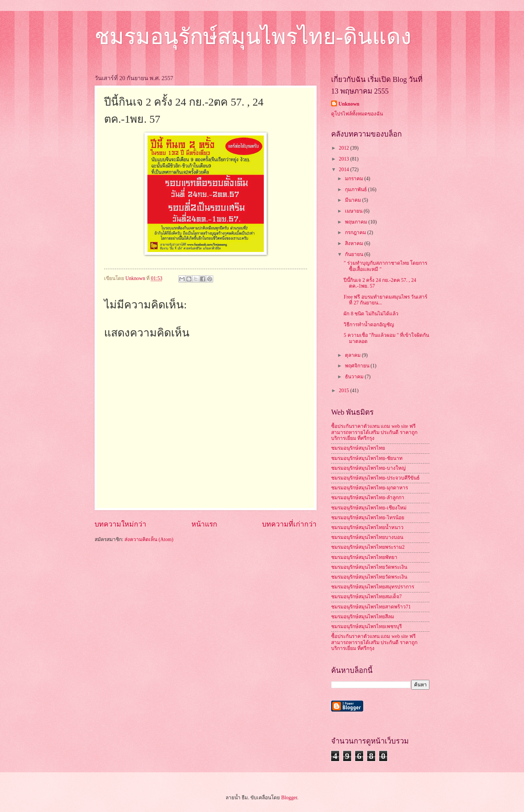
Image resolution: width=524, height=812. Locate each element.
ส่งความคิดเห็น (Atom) (149, 539)
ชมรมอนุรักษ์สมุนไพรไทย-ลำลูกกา (368, 498)
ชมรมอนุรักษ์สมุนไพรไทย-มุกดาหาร (370, 488)
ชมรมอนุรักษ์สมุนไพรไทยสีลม (363, 617)
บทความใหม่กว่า (120, 524)
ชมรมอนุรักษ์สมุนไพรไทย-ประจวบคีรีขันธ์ (375, 478)
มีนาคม (354, 200)
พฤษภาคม (357, 222)
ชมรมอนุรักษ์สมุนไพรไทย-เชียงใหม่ (369, 508)
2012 (344, 148)
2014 (344, 170)
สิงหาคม (355, 243)
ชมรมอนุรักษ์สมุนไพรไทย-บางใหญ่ (368, 468)
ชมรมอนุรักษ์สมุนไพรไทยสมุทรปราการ (373, 587)
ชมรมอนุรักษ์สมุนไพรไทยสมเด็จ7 (366, 597)
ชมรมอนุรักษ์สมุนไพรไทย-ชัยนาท (367, 458)
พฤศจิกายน (358, 366)
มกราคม (355, 179)
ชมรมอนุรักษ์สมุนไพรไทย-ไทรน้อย (368, 518)
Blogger (289, 798)
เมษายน (354, 211)
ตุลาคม (353, 355)
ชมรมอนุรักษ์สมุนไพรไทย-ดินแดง (253, 37)
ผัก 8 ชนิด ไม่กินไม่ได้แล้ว (371, 314)
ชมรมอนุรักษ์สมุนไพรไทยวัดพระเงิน (369, 567)
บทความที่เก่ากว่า (289, 524)
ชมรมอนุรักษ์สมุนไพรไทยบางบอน (367, 537)
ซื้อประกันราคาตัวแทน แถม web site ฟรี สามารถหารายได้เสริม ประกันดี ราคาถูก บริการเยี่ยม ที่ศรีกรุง (374, 432)
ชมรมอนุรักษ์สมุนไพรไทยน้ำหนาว (367, 527)
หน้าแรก (204, 524)
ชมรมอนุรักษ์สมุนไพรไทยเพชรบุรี (366, 626)
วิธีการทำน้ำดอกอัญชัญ (369, 325)
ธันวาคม (355, 377)
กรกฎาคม (356, 232)
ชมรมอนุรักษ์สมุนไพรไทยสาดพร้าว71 (371, 607)
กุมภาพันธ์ (356, 190)
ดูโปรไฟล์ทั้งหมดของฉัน (357, 114)
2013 (344, 159)
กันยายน (355, 254)
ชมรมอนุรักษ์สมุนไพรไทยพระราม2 (368, 547)
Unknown (349, 104)
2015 (344, 391)
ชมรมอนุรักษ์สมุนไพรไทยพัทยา (364, 557)
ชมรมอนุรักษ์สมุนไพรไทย (358, 448)
